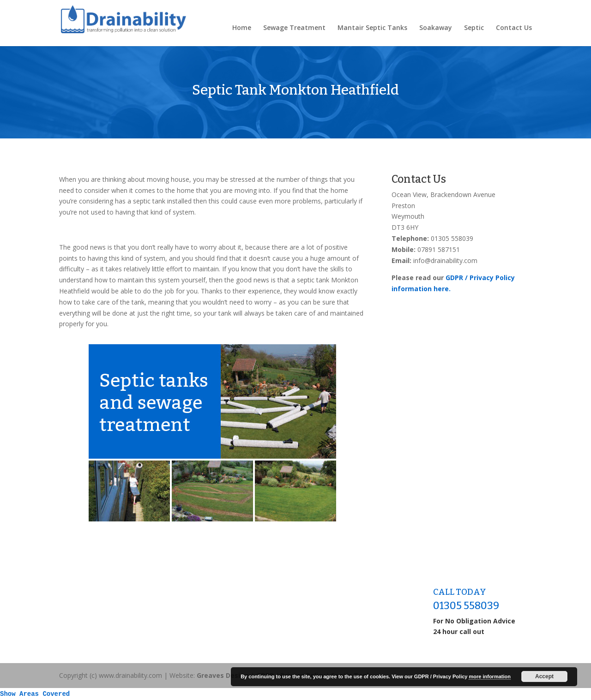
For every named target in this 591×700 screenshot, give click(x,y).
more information (489, 676)
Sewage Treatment (294, 28)
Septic (474, 28)
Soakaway (436, 28)
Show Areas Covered (35, 694)
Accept (544, 676)
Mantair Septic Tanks (372, 28)
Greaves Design (223, 675)
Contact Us (514, 28)
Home (242, 28)
